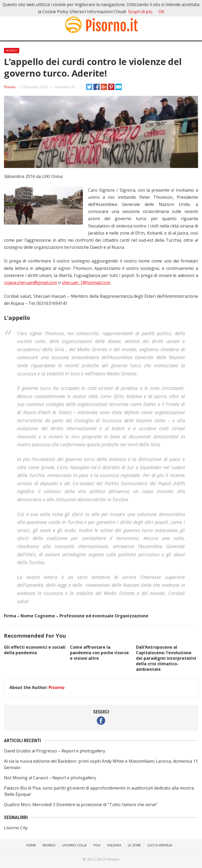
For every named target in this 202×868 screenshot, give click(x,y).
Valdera (114, 845)
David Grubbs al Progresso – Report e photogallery (55, 751)
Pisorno (10, 87)
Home (31, 845)
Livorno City (16, 828)
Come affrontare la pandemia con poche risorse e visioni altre (99, 653)
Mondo (12, 50)
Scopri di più (140, 12)
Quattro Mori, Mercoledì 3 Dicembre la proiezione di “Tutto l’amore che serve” (81, 805)
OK (161, 12)
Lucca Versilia (160, 845)
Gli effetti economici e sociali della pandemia (35, 650)
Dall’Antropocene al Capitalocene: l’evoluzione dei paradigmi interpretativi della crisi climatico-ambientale (166, 658)
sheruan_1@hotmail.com (86, 282)
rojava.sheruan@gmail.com (31, 282)
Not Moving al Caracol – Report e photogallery (50, 778)
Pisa (97, 845)
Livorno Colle (74, 845)
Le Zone (134, 845)
